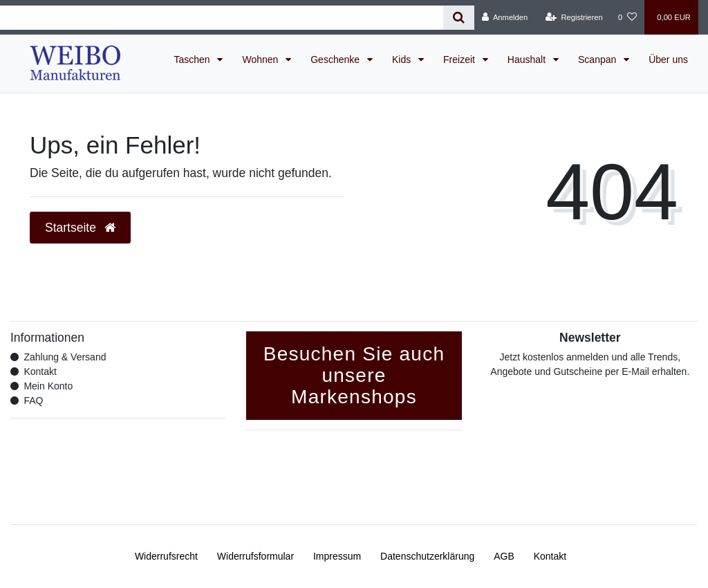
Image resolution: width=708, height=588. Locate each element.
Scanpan (598, 59)
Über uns (668, 59)
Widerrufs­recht (166, 556)
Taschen (193, 59)
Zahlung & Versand (65, 357)
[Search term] (222, 18)
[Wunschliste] (627, 17)
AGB (504, 556)
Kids (403, 59)
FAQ (33, 401)
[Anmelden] (505, 17)
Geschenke (336, 59)
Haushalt (528, 59)
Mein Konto (48, 386)
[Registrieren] (574, 17)
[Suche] (459, 18)
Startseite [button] (80, 228)
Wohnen (261, 59)
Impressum (337, 556)
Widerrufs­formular (255, 556)
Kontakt (40, 371)
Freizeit (460, 59)
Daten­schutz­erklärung (427, 556)
